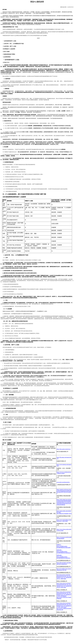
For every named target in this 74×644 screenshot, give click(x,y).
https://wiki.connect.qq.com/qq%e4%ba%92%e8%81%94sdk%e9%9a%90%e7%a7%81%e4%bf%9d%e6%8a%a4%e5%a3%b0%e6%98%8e (64, 502)
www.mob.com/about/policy (63, 482)
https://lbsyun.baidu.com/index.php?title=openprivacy (64, 563)
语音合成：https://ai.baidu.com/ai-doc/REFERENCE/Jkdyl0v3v (64, 557)
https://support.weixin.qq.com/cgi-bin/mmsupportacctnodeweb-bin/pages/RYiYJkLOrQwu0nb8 (64, 491)
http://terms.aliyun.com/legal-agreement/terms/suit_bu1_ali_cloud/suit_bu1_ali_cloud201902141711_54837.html (64, 577)
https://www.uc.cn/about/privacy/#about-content (64, 473)
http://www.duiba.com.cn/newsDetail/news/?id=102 (64, 569)
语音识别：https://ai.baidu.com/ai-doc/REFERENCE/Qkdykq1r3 (64, 551)
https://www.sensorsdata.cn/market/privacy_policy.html (64, 520)
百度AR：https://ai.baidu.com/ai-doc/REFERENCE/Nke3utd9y (64, 546)
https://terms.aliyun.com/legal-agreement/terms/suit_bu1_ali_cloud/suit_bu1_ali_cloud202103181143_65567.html (64, 585)
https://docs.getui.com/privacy (64, 449)
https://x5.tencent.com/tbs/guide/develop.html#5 (64, 538)
